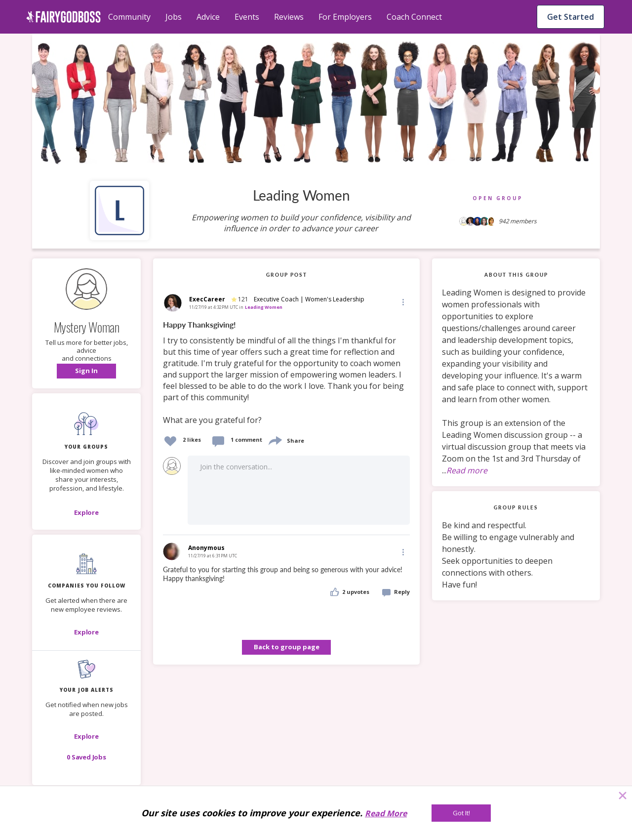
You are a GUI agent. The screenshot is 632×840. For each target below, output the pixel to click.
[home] (63, 17)
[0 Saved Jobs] (86, 757)
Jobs (174, 17)
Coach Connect (414, 17)
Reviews (289, 17)
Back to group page (287, 647)
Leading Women (264, 307)
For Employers (345, 17)
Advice (208, 17)
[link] (286, 373)
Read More (386, 813)
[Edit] (402, 302)
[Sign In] (86, 371)
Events (247, 17)
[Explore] (86, 512)
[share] (275, 440)
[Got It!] (461, 813)
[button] (86, 371)
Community (129, 17)
